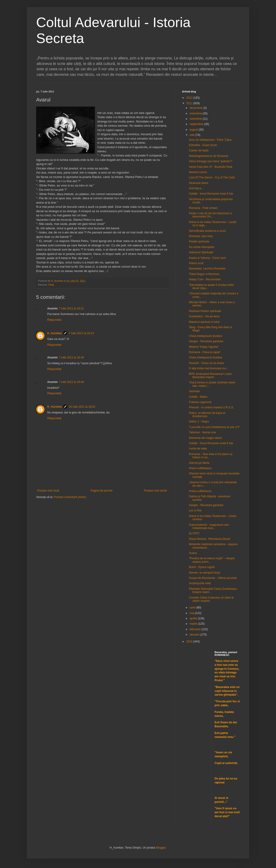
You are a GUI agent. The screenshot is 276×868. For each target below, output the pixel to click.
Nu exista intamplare (202, 247)
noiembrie (196, 113)
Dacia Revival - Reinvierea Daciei (210, 539)
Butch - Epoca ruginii (202, 567)
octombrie (196, 119)
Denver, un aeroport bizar (205, 573)
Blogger (161, 848)
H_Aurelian (55, 333)
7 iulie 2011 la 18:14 (81, 333)
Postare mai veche (155, 491)
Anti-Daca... (196, 188)
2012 (190, 98)
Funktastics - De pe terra (204, 316)
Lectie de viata (198, 449)
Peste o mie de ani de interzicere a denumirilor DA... (210, 215)
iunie (193, 608)
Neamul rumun (198, 172)
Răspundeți (54, 320)
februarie (196, 629)
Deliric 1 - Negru (199, 422)
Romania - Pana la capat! (205, 352)
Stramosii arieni (199, 183)
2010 (190, 642)
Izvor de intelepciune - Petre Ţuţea (210, 140)
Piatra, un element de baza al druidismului (207, 415)
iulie (193, 135)
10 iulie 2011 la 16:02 (82, 407)
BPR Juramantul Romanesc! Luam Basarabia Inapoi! (210, 376)
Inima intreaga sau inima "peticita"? (211, 161)
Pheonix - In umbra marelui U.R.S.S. (211, 407)
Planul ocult (196, 263)
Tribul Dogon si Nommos (204, 274)
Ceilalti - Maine (198, 397)
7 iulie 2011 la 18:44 (71, 358)
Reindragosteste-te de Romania (209, 156)
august (194, 130)
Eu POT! (194, 533)
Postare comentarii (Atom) (70, 497)
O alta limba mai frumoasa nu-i (208, 368)
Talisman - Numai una (202, 432)
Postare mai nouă (48, 491)
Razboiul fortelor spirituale (205, 311)
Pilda (51, 285)
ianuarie (195, 635)
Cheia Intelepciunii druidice (205, 336)
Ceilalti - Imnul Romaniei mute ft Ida (211, 194)
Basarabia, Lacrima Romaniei (207, 269)
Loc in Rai (195, 510)
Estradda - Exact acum (203, 145)
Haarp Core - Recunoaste (205, 279)
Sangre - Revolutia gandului (206, 341)
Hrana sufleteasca (200, 468)
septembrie (197, 124)
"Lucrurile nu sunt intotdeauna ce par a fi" (214, 427)
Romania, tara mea (201, 236)
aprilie (194, 618)
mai (192, 613)
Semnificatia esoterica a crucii (207, 231)
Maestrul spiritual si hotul (204, 322)
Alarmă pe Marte (199, 463)
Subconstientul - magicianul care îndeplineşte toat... (209, 526)
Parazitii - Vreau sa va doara (206, 363)
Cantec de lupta (199, 150)
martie (194, 624)
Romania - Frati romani (203, 208)
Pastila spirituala (199, 241)
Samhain (194, 391)
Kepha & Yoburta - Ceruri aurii (207, 258)
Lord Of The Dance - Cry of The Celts (212, 177)
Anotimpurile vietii (200, 583)
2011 (190, 103)
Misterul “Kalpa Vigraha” (204, 347)
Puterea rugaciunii (200, 402)
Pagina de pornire (102, 491)
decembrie (196, 108)
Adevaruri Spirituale (201, 252)
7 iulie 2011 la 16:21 (71, 309)
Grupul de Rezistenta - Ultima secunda (213, 578)
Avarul (193, 553)
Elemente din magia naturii (205, 438)
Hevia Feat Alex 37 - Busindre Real (211, 167)
